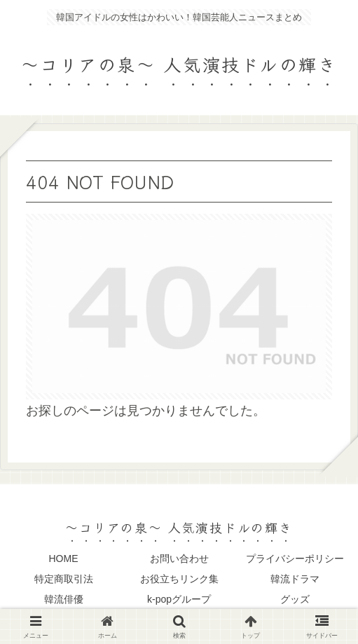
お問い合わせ (179, 559)
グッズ (295, 599)
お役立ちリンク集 (179, 579)
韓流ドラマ (295, 579)
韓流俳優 (64, 599)
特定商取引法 (64, 579)
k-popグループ (179, 599)
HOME (64, 559)
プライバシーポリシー (295, 559)
